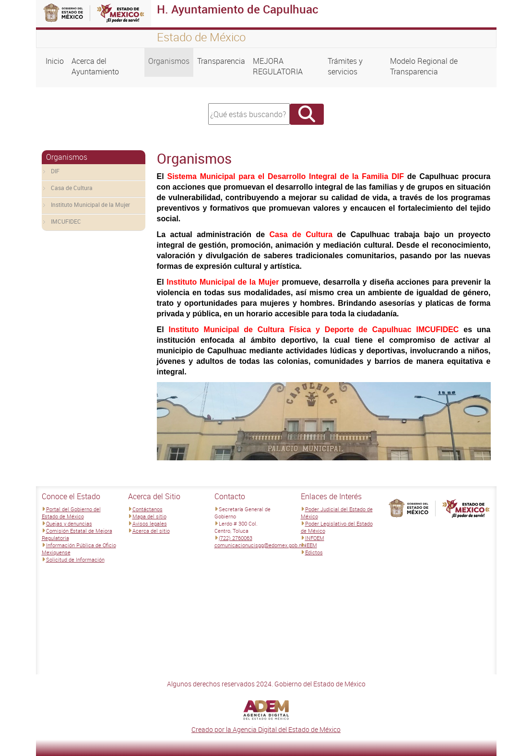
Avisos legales (150, 523)
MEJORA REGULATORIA (278, 66)
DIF (55, 171)
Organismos (169, 61)
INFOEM (315, 538)
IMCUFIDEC (66, 221)
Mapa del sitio (149, 516)
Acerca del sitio (151, 531)
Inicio (55, 61)
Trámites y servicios (345, 66)
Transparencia (221, 61)
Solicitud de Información (75, 559)
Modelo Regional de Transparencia (424, 66)
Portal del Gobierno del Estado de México (71, 513)
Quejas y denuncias (69, 523)
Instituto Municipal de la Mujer (90, 204)
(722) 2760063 (236, 538)
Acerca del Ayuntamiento (95, 66)
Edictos (314, 552)
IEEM (311, 545)
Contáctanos (148, 509)
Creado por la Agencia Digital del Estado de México (266, 729)
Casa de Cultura (72, 188)
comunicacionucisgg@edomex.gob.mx (260, 545)
